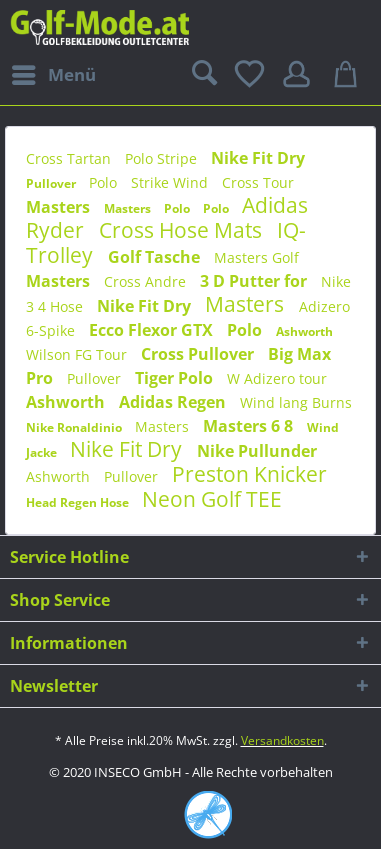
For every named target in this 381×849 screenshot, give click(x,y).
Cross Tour (258, 182)
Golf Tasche (156, 257)
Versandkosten (282, 740)
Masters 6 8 (250, 426)
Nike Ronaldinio (75, 427)
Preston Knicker (249, 474)
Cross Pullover (199, 354)
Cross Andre (147, 281)
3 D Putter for (255, 281)
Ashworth (304, 331)
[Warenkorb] (349, 75)
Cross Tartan (70, 158)
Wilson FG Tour (78, 354)
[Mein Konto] (300, 75)
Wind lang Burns (296, 402)
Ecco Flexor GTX (153, 330)
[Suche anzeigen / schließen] (202, 75)
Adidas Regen (174, 402)
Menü (54, 72)
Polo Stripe (163, 158)
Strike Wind (171, 182)
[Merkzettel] (251, 75)
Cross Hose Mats (183, 230)
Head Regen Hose (79, 502)
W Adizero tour (277, 378)
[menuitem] (53, 75)
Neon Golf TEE (212, 499)
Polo (105, 182)
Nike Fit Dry (258, 158)
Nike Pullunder (257, 451)
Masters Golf (256, 257)
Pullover (52, 183)
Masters (60, 207)
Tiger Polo (176, 378)
